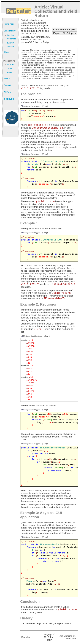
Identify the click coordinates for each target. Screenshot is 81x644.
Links (10, 73)
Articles (11, 64)
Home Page (9, 24)
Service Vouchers (12, 37)
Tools (10, 69)
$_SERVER (9, 99)
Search (7, 78)
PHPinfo (8, 92)
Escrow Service (11, 45)
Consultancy (10, 31)
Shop (6, 52)
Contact (7, 85)
